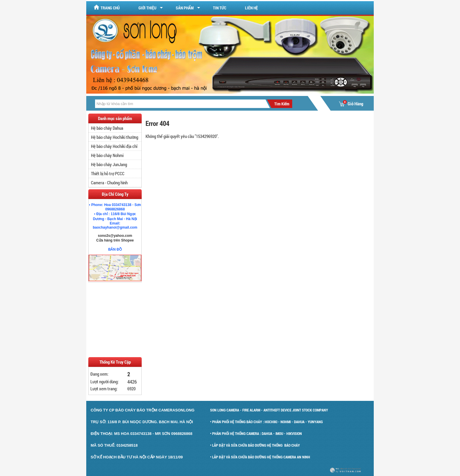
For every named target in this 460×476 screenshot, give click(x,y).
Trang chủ (107, 7)
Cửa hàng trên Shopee (115, 240)
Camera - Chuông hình (109, 183)
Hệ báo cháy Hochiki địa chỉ (114, 146)
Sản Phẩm (185, 8)
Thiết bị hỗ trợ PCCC (108, 173)
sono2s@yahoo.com (115, 236)
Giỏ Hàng (351, 104)
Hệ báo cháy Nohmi (107, 155)
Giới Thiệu (147, 8)
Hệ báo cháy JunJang (109, 164)
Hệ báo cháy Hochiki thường (115, 137)
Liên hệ (251, 8)
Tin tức (220, 8)
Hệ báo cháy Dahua (107, 128)
